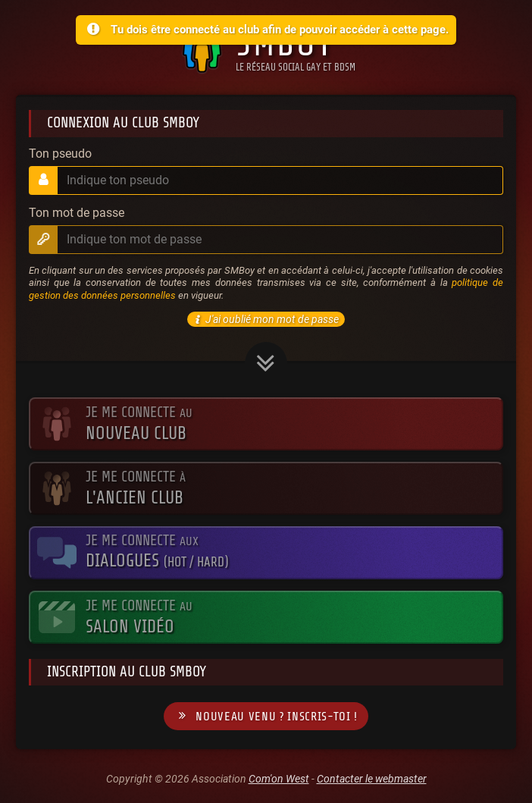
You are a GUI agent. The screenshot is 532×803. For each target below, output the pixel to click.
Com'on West (279, 779)
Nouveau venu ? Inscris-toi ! (266, 716)
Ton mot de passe (77, 213)
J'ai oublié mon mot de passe (264, 319)
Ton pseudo (60, 154)
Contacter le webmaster (372, 779)
